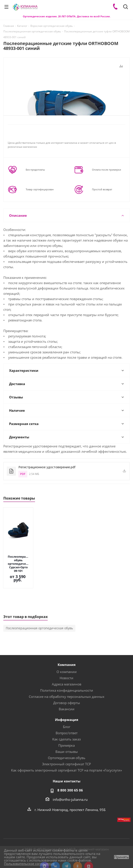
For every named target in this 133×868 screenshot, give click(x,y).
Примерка (66, 731)
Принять (121, 857)
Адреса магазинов (67, 670)
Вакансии (67, 695)
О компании (67, 658)
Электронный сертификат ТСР (66, 750)
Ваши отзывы (67, 738)
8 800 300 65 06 (70, 776)
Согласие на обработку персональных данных (67, 683)
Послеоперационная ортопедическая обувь (39, 614)
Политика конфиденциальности (67, 676)
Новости (66, 664)
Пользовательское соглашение (29, 864)
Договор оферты (67, 689)
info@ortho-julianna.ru (70, 785)
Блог (67, 713)
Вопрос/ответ (67, 719)
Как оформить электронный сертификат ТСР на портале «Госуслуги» (66, 756)
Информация (67, 706)
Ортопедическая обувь (67, 744)
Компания (67, 651)
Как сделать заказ (66, 725)
